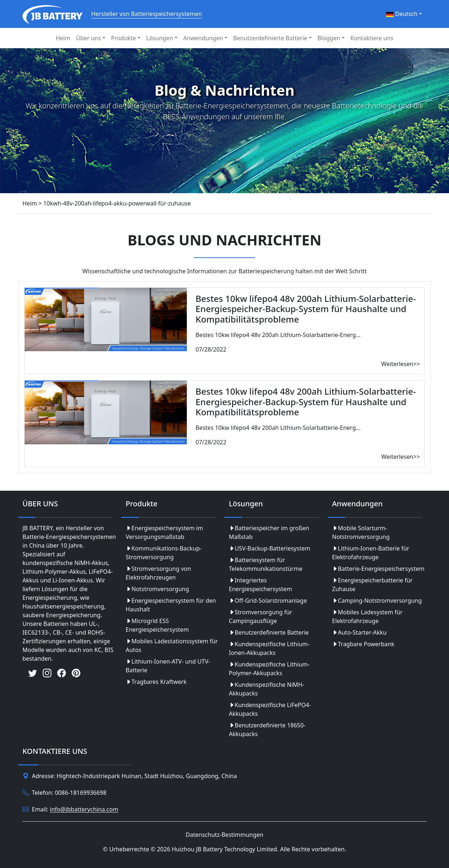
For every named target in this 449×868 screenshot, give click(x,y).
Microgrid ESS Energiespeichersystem (157, 625)
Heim (63, 38)
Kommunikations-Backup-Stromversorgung (164, 553)
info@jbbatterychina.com (84, 810)
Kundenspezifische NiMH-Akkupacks (267, 689)
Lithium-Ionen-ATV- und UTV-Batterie (168, 666)
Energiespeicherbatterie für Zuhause (372, 585)
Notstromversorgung (157, 589)
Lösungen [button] (160, 38)
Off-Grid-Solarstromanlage (268, 601)
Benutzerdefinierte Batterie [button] (270, 38)
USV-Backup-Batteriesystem (270, 548)
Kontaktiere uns (372, 38)
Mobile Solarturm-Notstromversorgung (361, 532)
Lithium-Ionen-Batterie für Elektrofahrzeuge (371, 553)
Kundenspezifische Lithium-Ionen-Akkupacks (269, 648)
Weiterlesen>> (401, 364)
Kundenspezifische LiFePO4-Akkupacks (270, 709)
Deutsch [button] (402, 14)
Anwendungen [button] (203, 38)
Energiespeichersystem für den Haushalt (171, 605)
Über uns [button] (89, 38)
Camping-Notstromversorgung (377, 601)
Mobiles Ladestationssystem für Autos (172, 645)
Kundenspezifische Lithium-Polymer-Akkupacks (269, 669)
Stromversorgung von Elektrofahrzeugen (158, 573)
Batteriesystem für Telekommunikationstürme (266, 564)
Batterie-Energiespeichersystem (378, 569)
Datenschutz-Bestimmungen (224, 835)
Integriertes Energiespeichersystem (260, 585)
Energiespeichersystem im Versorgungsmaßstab (164, 532)
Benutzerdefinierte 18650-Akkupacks (267, 730)
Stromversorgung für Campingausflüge (261, 616)
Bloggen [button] (329, 38)
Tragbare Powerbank (363, 644)
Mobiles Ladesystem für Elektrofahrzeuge (367, 616)
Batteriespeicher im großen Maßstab (269, 532)
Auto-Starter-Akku (359, 632)
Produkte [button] (124, 38)
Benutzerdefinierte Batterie (269, 632)
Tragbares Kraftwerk (156, 682)
